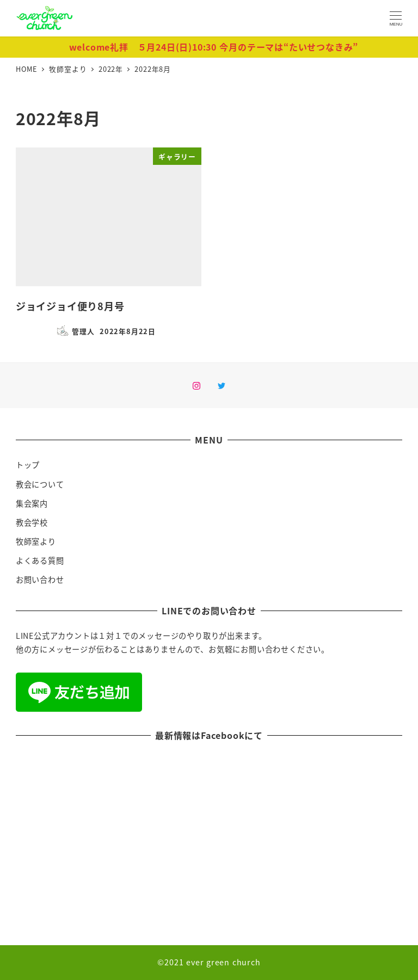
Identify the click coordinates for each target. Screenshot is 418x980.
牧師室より (36, 541)
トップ (28, 465)
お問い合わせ (40, 580)
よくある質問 (40, 560)
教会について (40, 484)
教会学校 (32, 522)
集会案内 (32, 503)
